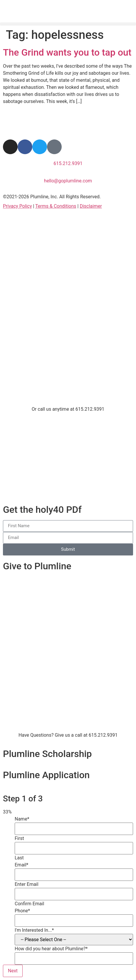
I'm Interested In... (34, 930)
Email (22, 865)
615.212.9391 (68, 163)
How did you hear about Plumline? (51, 949)
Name (22, 819)
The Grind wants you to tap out (67, 52)
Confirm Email (29, 904)
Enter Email (27, 884)
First (19, 838)
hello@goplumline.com (68, 181)
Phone (22, 911)
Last (19, 858)
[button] (68, 22)
